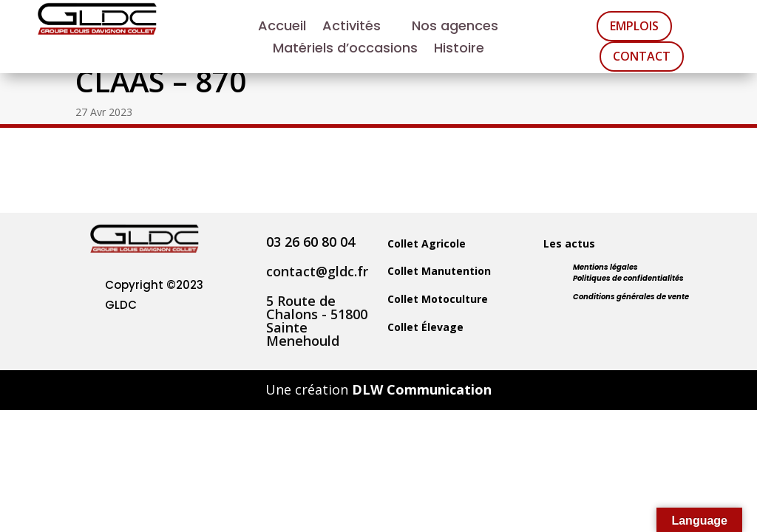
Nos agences (455, 28)
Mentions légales (605, 267)
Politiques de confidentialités (628, 278)
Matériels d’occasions (345, 50)
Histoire (459, 50)
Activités (352, 28)
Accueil (282, 28)
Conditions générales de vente (631, 297)
